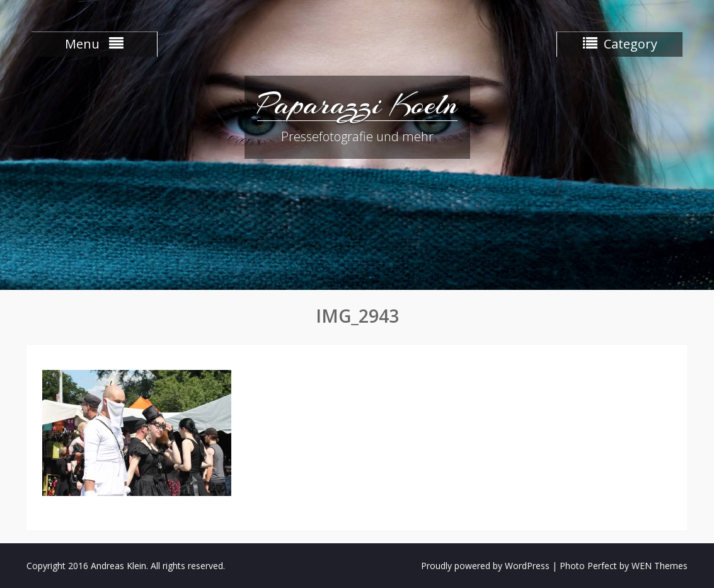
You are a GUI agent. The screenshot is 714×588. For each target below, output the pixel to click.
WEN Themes (659, 566)
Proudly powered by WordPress (485, 566)
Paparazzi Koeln (357, 104)
